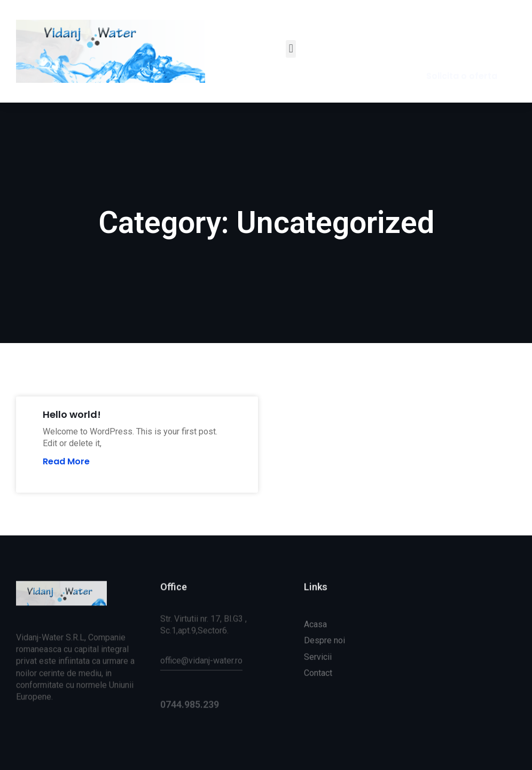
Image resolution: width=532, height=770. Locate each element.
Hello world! (72, 414)
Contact (318, 693)
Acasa (315, 644)
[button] (291, 49)
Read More (66, 462)
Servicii (318, 676)
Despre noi (324, 660)
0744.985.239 (190, 713)
